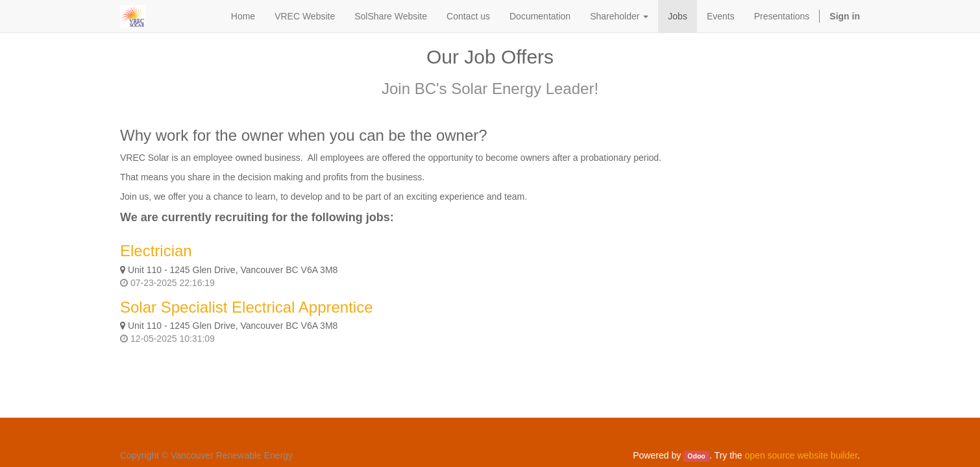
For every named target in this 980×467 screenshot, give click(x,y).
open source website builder (802, 455)
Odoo (696, 456)
